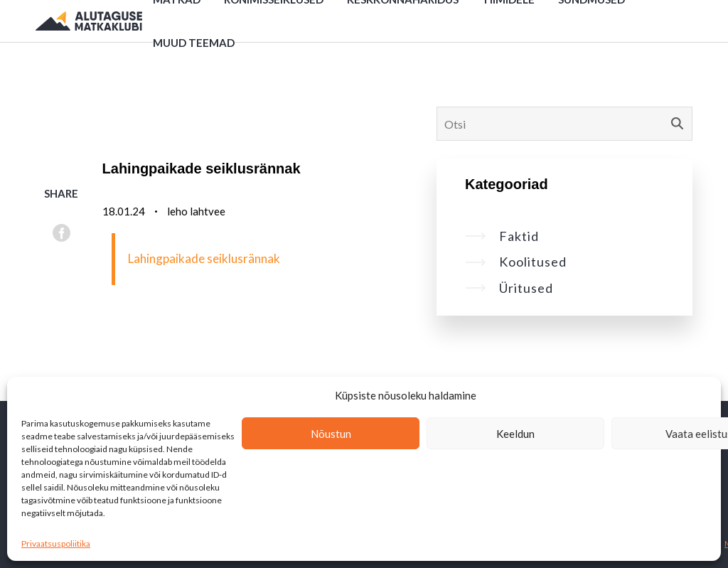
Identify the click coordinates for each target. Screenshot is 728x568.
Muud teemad (194, 43)
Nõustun (331, 434)
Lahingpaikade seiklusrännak (204, 258)
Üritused (509, 288)
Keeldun (515, 434)
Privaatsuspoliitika (56, 543)
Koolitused (516, 262)
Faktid (502, 236)
